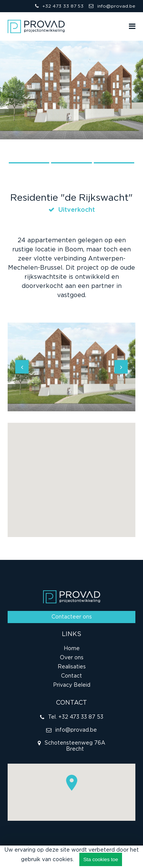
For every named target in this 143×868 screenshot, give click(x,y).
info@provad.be (112, 6)
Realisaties (72, 667)
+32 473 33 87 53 (59, 6)
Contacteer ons (72, 617)
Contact (71, 676)
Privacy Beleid (72, 685)
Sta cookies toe (100, 859)
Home (72, 649)
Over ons (72, 658)
